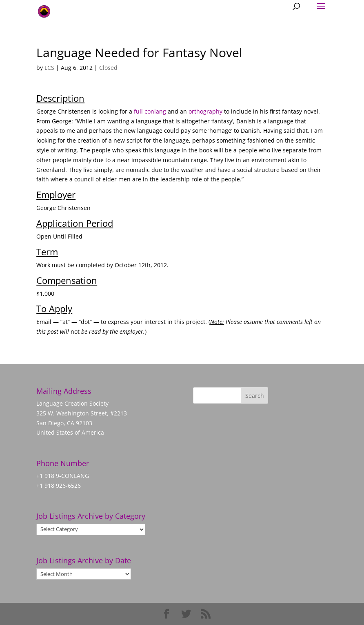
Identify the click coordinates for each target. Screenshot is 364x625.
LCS (49, 68)
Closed (108, 68)
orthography (205, 111)
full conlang (150, 111)
